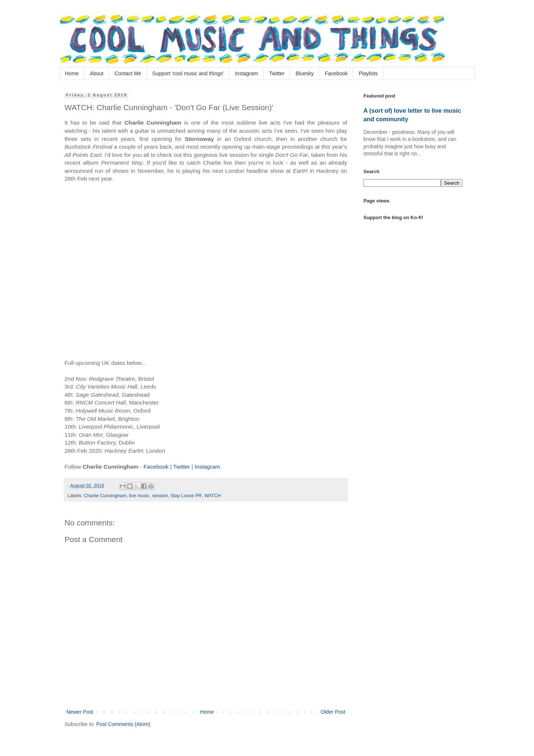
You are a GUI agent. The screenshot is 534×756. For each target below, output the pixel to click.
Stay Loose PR (186, 496)
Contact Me (128, 73)
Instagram (246, 73)
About (97, 73)
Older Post (333, 712)
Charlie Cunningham (105, 496)
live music (139, 496)
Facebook (336, 73)
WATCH (213, 496)
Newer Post (80, 712)
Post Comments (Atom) (123, 724)
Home (72, 73)
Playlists (368, 73)
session (160, 496)
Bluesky (305, 73)
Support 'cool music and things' (188, 73)
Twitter (277, 73)
